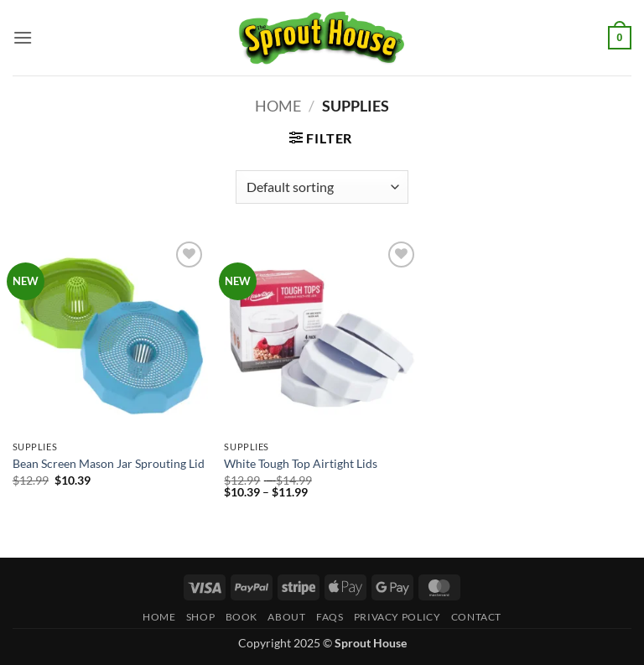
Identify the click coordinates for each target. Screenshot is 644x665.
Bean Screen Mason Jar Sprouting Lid (109, 463)
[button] (23, 37)
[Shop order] (322, 187)
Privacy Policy (397, 617)
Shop (200, 617)
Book (241, 617)
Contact (476, 617)
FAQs (330, 617)
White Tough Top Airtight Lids (301, 463)
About (286, 617)
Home (278, 106)
